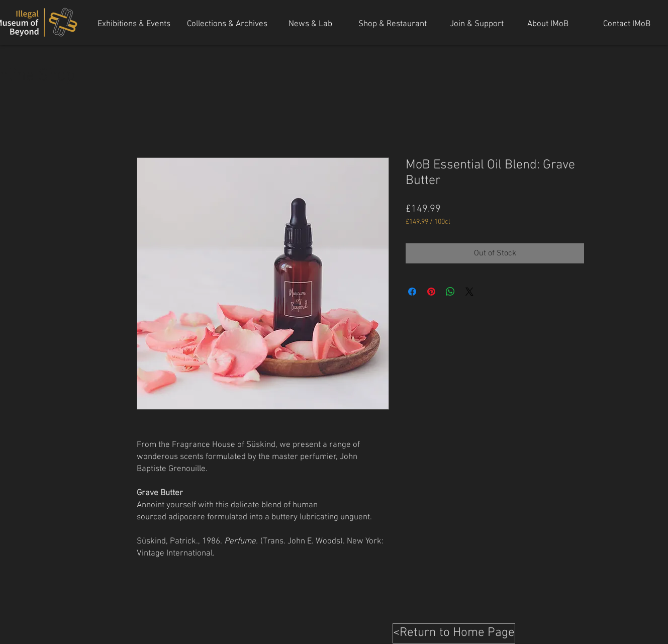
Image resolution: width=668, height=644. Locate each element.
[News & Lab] (311, 25)
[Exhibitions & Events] (134, 25)
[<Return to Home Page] (454, 633)
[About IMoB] (548, 25)
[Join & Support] (477, 25)
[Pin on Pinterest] (431, 292)
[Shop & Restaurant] (393, 25)
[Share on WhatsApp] (450, 292)
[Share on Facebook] (412, 292)
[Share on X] (469, 292)
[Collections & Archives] (227, 25)
